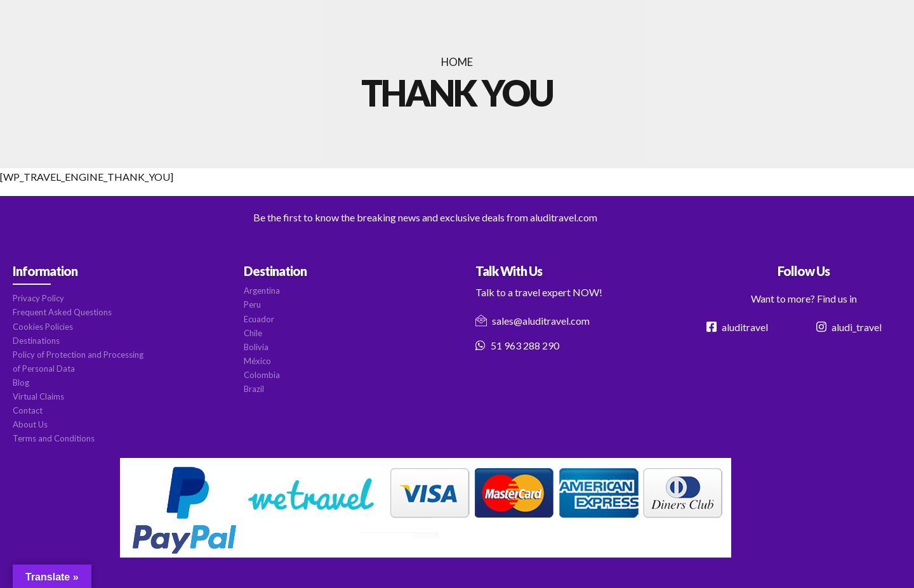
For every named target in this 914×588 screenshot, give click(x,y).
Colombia (262, 375)
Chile (253, 333)
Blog (21, 382)
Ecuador (259, 319)
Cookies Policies (43, 327)
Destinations (36, 341)
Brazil (254, 389)
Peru (252, 304)
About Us (30, 424)
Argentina (262, 291)
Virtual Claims (38, 396)
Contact (28, 410)
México (257, 361)
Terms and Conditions (54, 438)
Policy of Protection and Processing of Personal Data (78, 362)
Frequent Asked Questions (62, 312)
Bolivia (256, 347)
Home (457, 62)
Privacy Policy (38, 298)
